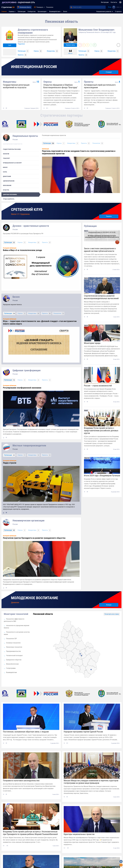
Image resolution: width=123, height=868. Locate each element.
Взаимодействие (55, 11)
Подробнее (21, 44)
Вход (110, 7)
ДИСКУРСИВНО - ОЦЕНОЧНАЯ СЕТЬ (19, 2)
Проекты (22, 55)
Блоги (65, 11)
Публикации (22, 11)
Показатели (50, 7)
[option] (49, 124)
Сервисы (12, 11)
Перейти (109, 216)
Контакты (114, 2)
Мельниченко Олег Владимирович (96, 30)
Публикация (90, 226)
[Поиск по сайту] (89, 7)
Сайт (10, 45)
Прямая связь (70, 45)
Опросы (38, 51)
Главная (4, 11)
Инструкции (105, 2)
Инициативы (53, 51)
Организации (42, 11)
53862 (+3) (119, 7)
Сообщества (32, 11)
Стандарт (109, 72)
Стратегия (8, 7)
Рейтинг (70, 53)
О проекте (118, 11)
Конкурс (109, 605)
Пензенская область (25, 7)
